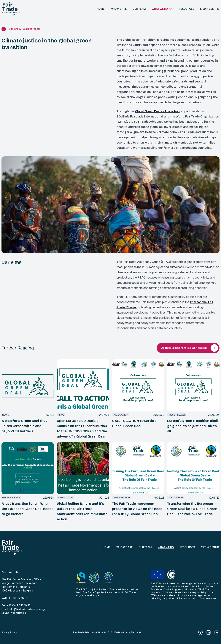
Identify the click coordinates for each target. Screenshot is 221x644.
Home (101, 9)
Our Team (145, 547)
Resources (187, 9)
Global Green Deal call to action (157, 111)
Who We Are (124, 547)
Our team (139, 9)
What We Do (166, 547)
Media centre (209, 9)
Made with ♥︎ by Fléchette (128, 632)
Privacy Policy (9, 632)
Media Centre (210, 547)
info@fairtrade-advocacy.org (27, 609)
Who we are (119, 9)
